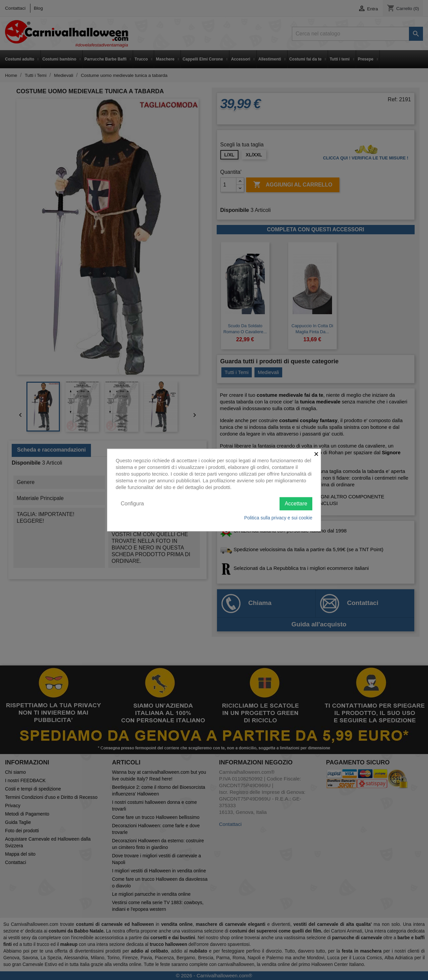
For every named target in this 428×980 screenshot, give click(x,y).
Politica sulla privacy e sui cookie (278, 517)
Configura (132, 504)
